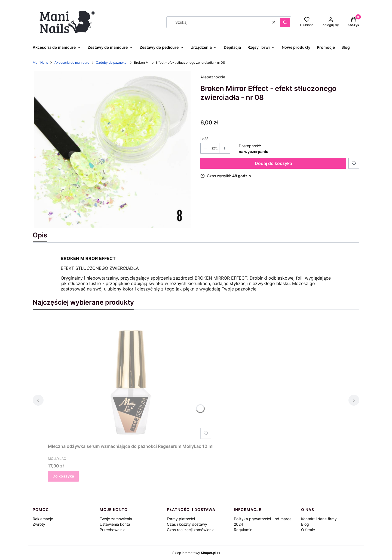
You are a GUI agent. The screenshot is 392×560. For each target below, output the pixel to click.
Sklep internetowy (194, 553)
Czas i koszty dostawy (187, 524)
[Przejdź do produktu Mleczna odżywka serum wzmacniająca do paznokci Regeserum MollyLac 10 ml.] (131, 380)
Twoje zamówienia (116, 519)
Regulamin (243, 530)
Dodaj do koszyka (273, 163)
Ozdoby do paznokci (112, 62)
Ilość (204, 139)
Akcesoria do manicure (72, 62)
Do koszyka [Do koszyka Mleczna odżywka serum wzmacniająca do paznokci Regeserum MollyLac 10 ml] (63, 476)
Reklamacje (43, 519)
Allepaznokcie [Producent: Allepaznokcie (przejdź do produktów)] (213, 77)
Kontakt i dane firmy (319, 519)
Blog (305, 524)
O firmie (308, 530)
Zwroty (39, 524)
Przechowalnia (113, 530)
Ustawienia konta (115, 524)
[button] (285, 22)
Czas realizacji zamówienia (191, 530)
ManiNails (40, 62)
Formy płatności (181, 519)
